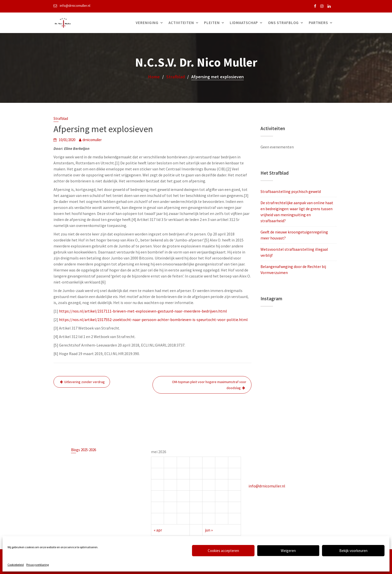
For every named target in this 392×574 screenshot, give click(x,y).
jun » (208, 527)
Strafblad (61, 118)
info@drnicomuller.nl (269, 484)
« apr (161, 527)
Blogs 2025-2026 (85, 451)
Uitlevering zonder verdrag (84, 382)
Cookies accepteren (223, 551)
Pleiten (212, 23)
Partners (318, 23)
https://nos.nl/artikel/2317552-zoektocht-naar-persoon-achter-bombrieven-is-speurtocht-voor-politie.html (153, 320)
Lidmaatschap (244, 23)
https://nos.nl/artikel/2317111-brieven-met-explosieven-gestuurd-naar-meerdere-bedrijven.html (143, 311)
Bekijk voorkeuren (353, 551)
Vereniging (147, 23)
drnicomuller (92, 140)
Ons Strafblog (283, 23)
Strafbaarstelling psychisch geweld (291, 191)
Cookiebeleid (16, 565)
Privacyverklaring (37, 565)
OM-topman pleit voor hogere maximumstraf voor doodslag (209, 385)
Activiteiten (181, 23)
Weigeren (288, 551)
